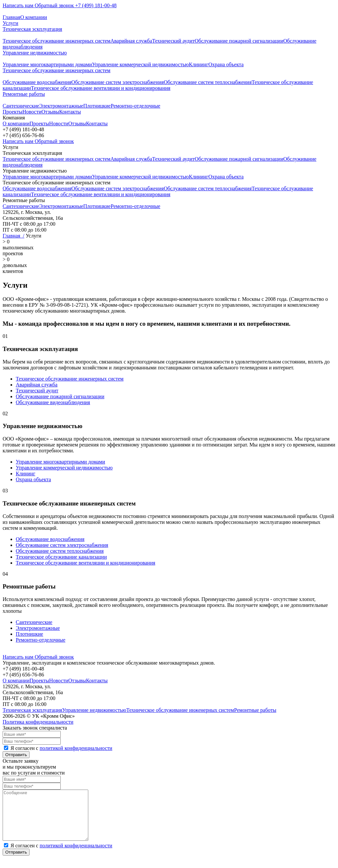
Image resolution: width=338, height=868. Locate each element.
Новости (32, 112)
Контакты (70, 112)
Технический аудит (174, 41)
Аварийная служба (131, 41)
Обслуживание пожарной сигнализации (239, 41)
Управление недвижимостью (35, 53)
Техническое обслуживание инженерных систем (56, 41)
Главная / (13, 236)
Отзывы (50, 112)
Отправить (16, 755)
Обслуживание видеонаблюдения (53, 402)
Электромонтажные (61, 106)
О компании (34, 17)
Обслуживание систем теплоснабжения (208, 82)
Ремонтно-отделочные (135, 106)
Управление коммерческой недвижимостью (140, 64)
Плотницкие (97, 106)
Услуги (11, 23)
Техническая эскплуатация (32, 29)
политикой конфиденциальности (76, 748)
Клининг (199, 64)
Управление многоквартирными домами (47, 64)
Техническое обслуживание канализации (61, 557)
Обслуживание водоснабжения (37, 82)
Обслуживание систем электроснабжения (117, 82)
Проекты (12, 112)
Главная (11, 17)
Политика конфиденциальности (38, 722)
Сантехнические (21, 106)
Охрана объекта (226, 64)
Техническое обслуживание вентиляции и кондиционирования (101, 88)
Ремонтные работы (24, 94)
